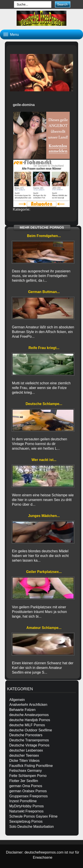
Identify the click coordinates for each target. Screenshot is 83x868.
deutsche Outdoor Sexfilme (31, 730)
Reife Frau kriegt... (44, 348)
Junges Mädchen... (44, 516)
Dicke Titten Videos (24, 761)
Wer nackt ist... (44, 460)
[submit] (63, 4)
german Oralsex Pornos (28, 791)
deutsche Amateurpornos (29, 715)
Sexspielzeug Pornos (26, 821)
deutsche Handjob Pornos (30, 720)
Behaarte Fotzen (22, 710)
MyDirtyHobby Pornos (27, 806)
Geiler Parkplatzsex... (44, 572)
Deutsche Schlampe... (44, 404)
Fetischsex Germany (26, 771)
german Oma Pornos (26, 786)
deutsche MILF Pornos (27, 725)
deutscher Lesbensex (26, 750)
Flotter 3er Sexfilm (24, 781)
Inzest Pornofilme (23, 801)
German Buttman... (44, 292)
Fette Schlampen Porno (28, 776)
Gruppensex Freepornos (28, 796)
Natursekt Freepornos (26, 811)
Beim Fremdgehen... (44, 236)
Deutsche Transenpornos (29, 740)
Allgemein (17, 700)
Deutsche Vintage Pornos (29, 745)
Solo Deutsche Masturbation (32, 827)
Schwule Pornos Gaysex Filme (33, 816)
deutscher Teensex (24, 755)
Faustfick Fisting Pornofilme (31, 766)
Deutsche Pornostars (26, 735)
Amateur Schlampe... (44, 628)
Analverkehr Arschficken (28, 705)
